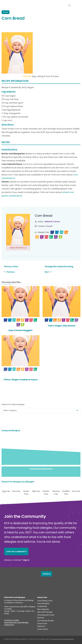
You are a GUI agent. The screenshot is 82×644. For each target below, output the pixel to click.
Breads (49, 226)
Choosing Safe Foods (46, 615)
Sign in (26, 560)
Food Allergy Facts (45, 601)
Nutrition (41, 618)
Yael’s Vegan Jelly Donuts (62, 326)
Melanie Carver (52, 222)
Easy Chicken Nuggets (20, 330)
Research (41, 626)
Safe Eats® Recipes (45, 612)
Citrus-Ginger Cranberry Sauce (21, 380)
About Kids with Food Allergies (16, 623)
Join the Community (16, 552)
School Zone (42, 624)
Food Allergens (43, 604)
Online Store (9, 625)
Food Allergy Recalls (45, 621)
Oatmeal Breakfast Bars (41, 469)
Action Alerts (43, 629)
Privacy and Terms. (58, 639)
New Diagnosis (43, 609)
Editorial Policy (69, 639)
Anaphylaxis (42, 606)
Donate (47, 574)
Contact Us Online (12, 620)
